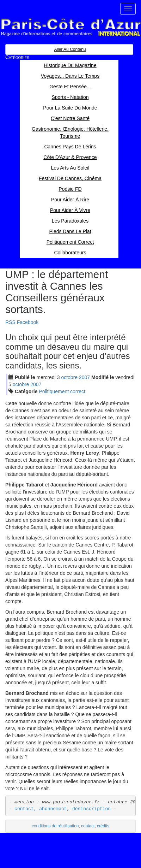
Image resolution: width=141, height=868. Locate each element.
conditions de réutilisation (55, 826)
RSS (10, 322)
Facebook (28, 322)
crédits (103, 826)
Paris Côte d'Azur (70, 27)
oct (69, 377)
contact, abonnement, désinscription (63, 809)
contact (88, 826)
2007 (84, 377)
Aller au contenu (70, 49)
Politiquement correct (62, 391)
